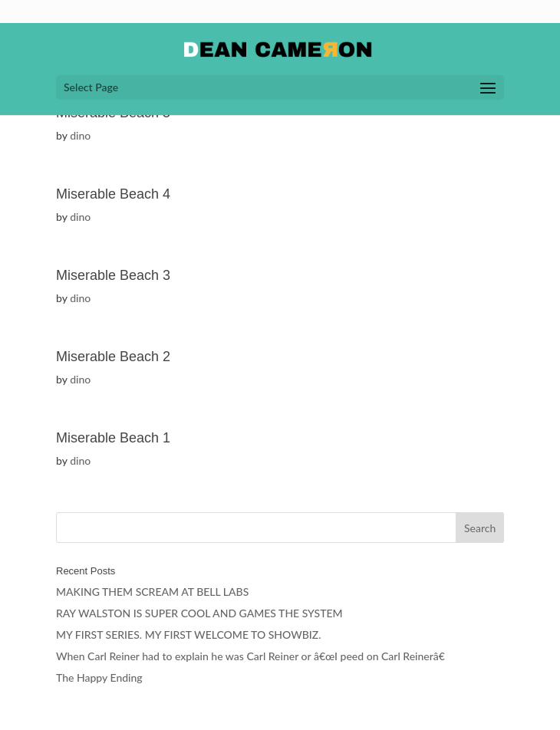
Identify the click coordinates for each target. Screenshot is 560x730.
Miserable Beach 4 (113, 194)
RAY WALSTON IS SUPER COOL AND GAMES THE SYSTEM (199, 613)
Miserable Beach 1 (113, 438)
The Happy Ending (99, 677)
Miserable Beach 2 (113, 357)
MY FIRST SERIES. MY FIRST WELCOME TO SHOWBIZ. (189, 635)
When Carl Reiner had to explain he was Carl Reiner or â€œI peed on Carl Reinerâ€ (254, 656)
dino (80, 135)
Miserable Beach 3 (113, 275)
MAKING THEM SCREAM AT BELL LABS (152, 592)
